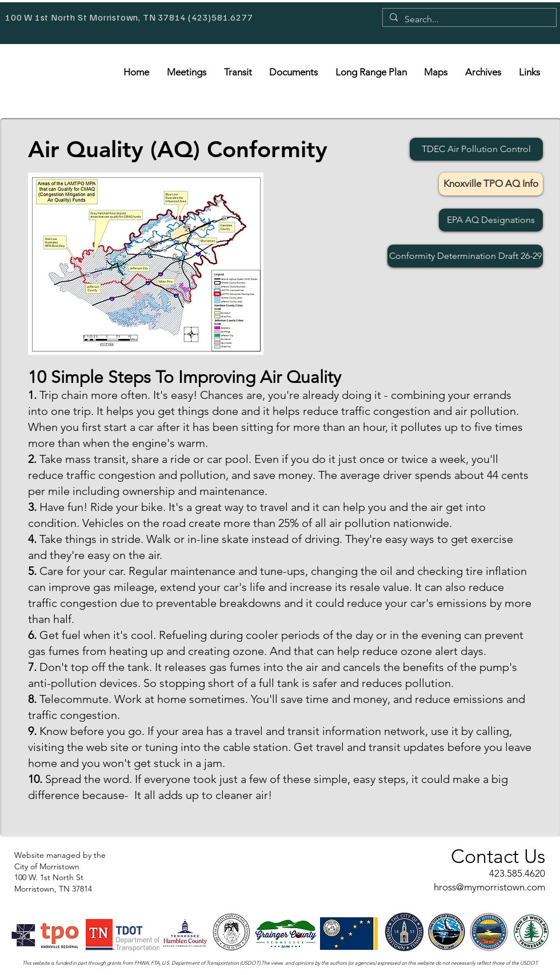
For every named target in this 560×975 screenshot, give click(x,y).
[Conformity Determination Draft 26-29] (465, 256)
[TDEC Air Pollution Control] (476, 149)
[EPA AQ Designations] (491, 220)
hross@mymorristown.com (489, 887)
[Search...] (468, 19)
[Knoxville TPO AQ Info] (491, 184)
